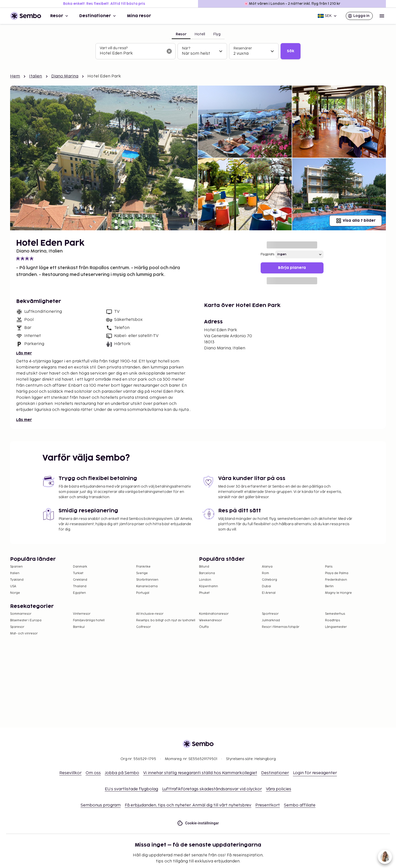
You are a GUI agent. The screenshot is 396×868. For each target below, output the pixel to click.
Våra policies (279, 789)
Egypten (79, 593)
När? (186, 48)
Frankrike (143, 567)
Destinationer (98, 16)
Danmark (80, 567)
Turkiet (78, 573)
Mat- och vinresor (24, 634)
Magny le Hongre (338, 593)
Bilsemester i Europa (26, 620)
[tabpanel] (198, 51)
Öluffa (204, 627)
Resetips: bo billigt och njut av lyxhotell (166, 620)
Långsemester (336, 627)
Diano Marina (65, 76)
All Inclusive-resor (150, 614)
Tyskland (17, 580)
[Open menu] (382, 16)
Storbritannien (147, 580)
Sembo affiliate (300, 805)
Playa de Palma (337, 573)
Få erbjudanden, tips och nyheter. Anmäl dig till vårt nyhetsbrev (188, 805)
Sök (291, 51)
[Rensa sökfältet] (169, 51)
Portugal (143, 593)
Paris (329, 567)
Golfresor (143, 627)
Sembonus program (101, 805)
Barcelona (207, 573)
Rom (265, 573)
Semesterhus (335, 614)
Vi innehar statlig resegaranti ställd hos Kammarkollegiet (200, 773)
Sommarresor (21, 614)
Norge (15, 593)
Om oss (93, 773)
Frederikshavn (336, 580)
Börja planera (292, 268)
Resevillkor (70, 773)
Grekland (80, 580)
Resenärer (243, 48)
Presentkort (268, 805)
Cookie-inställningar (198, 823)
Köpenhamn (208, 586)
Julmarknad (271, 620)
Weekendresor (211, 620)
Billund (204, 567)
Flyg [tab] (217, 34)
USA (13, 586)
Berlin (329, 586)
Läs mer (24, 353)
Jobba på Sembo (122, 773)
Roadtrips (332, 620)
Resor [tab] (181, 34)
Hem (15, 76)
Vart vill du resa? (114, 48)
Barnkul (79, 627)
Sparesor (17, 627)
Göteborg (269, 580)
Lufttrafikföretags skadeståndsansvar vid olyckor (212, 789)
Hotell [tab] (200, 34)
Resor (60, 16)
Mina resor (139, 16)
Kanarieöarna (147, 586)
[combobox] (131, 53)
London (205, 580)
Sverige (142, 573)
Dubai (266, 586)
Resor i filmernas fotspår (281, 627)
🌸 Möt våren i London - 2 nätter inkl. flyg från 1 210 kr (292, 4)
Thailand (80, 586)
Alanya (267, 567)
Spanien (16, 567)
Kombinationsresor (214, 614)
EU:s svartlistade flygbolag (131, 789)
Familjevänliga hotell (89, 620)
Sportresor (270, 614)
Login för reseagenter (315, 773)
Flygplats (267, 254)
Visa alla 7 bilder (356, 221)
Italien (35, 76)
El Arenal (269, 593)
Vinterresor (82, 614)
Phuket (204, 593)
